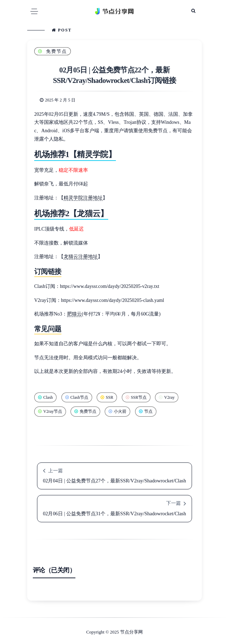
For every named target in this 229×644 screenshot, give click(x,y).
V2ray (167, 397)
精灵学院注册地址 (83, 198)
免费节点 (53, 51)
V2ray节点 (50, 411)
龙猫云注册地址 (81, 257)
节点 (146, 411)
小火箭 (117, 411)
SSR (107, 397)
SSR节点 (136, 397)
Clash (45, 397)
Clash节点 (77, 397)
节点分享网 (131, 632)
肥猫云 (74, 314)
